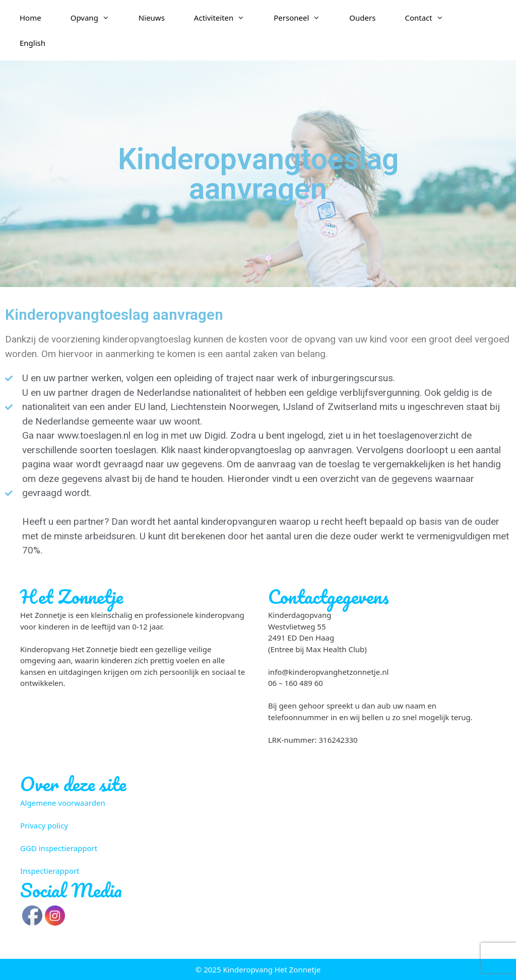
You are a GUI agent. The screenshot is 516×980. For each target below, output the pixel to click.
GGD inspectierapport (59, 848)
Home (30, 18)
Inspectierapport (50, 871)
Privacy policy (44, 825)
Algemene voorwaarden (63, 803)
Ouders (362, 18)
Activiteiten (227, 18)
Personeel (304, 18)
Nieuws (152, 18)
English (33, 43)
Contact (431, 18)
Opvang (97, 18)
